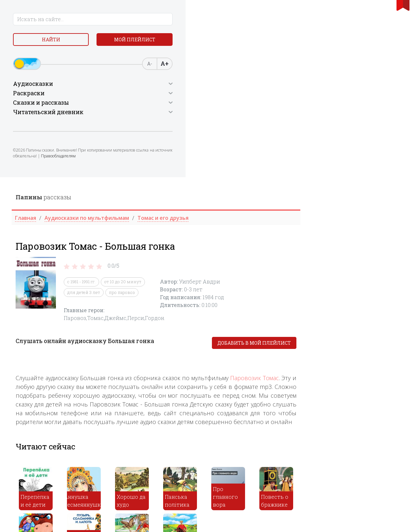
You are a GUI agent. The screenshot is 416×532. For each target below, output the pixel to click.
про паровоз (226, 115)
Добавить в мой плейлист (358, 166)
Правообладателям (33, 183)
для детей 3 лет (188, 115)
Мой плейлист (52, 57)
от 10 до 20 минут (227, 105)
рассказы (147, 20)
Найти (52, 42)
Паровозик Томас (358, 201)
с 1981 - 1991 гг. (185, 105)
